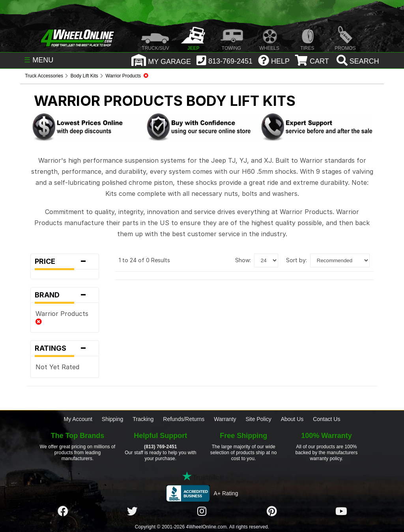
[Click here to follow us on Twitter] (132, 511)
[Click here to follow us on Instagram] (202, 511)
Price (65, 261)
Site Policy (258, 419)
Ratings (65, 348)
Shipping (113, 419)
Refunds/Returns (184, 419)
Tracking (143, 419)
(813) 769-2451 (160, 447)
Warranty (225, 419)
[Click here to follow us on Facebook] (63, 511)
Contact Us (326, 419)
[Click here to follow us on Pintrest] (272, 511)
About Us (292, 419)
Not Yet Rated (57, 367)
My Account (78, 419)
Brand (65, 295)
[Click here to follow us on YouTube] (341, 511)
